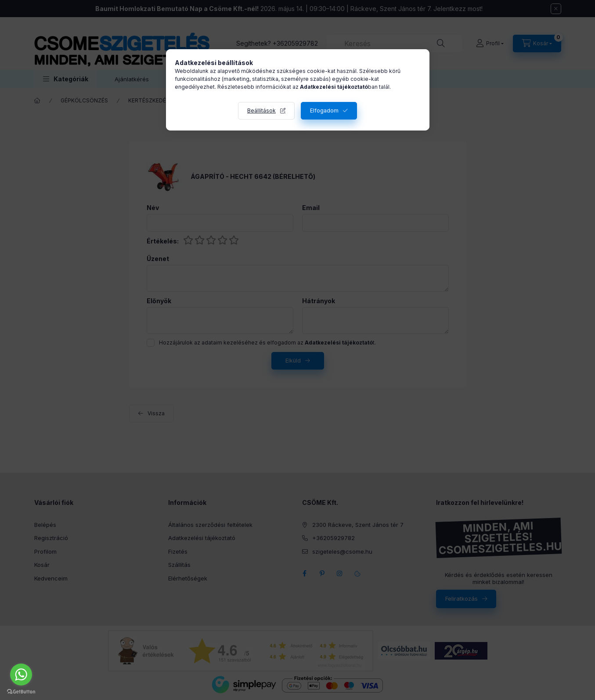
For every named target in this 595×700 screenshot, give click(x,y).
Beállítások (261, 111)
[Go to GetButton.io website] (21, 691)
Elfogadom (324, 111)
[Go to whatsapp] (21, 675)
